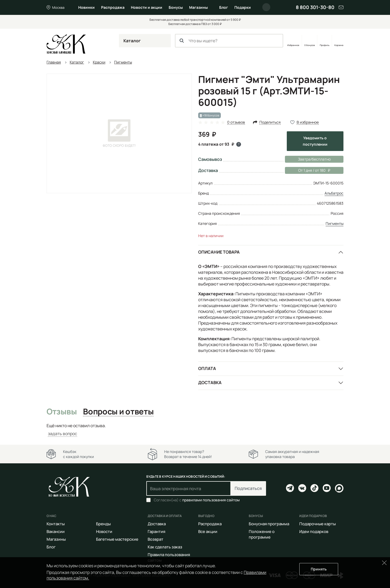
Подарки (243, 7)
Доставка (210, 383)
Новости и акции (147, 7)
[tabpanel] (195, 430)
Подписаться (248, 488)
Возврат (155, 539)
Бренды (103, 524)
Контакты (56, 524)
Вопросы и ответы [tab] (118, 412)
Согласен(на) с (197, 500)
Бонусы (176, 7)
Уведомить (315, 141)
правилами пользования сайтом (211, 500)
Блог (224, 7)
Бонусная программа (269, 524)
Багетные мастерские (117, 539)
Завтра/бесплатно (314, 159)
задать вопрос (63, 434)
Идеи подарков (314, 532)
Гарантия (156, 532)
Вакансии (56, 532)
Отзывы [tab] (62, 412)
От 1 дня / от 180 (308, 170)
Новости (104, 532)
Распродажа (113, 7)
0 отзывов (236, 122)
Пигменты (335, 223)
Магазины (198, 7)
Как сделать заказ (165, 547)
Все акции (208, 532)
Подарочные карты (318, 524)
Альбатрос (334, 193)
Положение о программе (262, 534)
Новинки (86, 7)
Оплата (207, 368)
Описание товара (219, 252)
